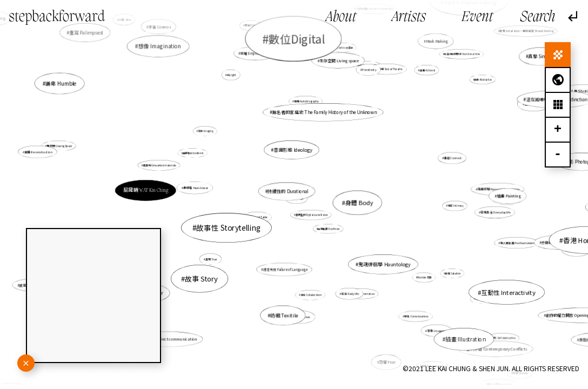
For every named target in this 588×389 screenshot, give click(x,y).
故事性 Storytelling (232, 226)
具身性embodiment (193, 153)
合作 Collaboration (311, 295)
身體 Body (359, 203)
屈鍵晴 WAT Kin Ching (146, 190)
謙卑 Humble (61, 83)
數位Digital (296, 38)
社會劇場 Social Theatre (387, 69)
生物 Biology (554, 245)
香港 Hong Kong (497, 226)
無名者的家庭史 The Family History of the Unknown (321, 122)
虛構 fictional (427, 70)
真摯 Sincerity (537, 59)
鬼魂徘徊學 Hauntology (380, 261)
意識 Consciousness (398, 298)
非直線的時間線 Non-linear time (459, 57)
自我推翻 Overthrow (328, 227)
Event (477, 18)
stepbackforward (57, 17)
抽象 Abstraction (481, 81)
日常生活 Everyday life (494, 212)
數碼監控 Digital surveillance (312, 215)
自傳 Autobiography (306, 106)
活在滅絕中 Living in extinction (532, 108)
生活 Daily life (344, 283)
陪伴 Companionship (464, 380)
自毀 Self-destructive (480, 322)
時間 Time (481, 299)
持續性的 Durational (289, 192)
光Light (234, 79)
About (341, 18)
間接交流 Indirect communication (168, 339)
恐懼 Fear (382, 353)
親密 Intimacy (447, 205)
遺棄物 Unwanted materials (180, 169)
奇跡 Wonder (519, 372)
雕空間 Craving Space (60, 146)
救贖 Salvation (437, 266)
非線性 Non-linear (209, 189)
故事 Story (202, 278)
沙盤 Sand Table (258, 217)
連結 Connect (449, 159)
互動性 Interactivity (470, 275)
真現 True (215, 256)
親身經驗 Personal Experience (498, 189)
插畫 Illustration (460, 334)
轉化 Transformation (362, 293)
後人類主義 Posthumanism (517, 242)
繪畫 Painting (496, 196)
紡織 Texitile (285, 307)
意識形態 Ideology (293, 158)
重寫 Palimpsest (103, 45)
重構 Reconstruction (80, 159)
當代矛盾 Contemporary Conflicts (457, 318)
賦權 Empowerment (256, 54)
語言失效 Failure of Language (286, 263)
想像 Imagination (160, 46)
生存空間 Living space (332, 80)
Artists (409, 18)
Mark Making (435, 43)
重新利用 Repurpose (498, 382)
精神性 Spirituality (367, 65)
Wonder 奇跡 (420, 274)
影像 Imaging (205, 131)
